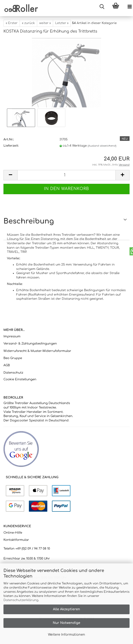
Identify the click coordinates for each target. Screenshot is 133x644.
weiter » (45, 23)
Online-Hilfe (13, 533)
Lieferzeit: (11, 146)
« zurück (28, 23)
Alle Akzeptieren (66, 609)
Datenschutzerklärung (21, 600)
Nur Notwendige (66, 623)
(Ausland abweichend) (102, 146)
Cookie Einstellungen (20, 379)
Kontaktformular (16, 540)
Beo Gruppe (13, 358)
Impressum (12, 336)
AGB (7, 365)
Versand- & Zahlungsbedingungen (30, 344)
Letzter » (62, 23)
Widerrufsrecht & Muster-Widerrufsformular (37, 351)
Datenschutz (13, 373)
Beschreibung (29, 221)
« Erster (12, 23)
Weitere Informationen (67, 635)
